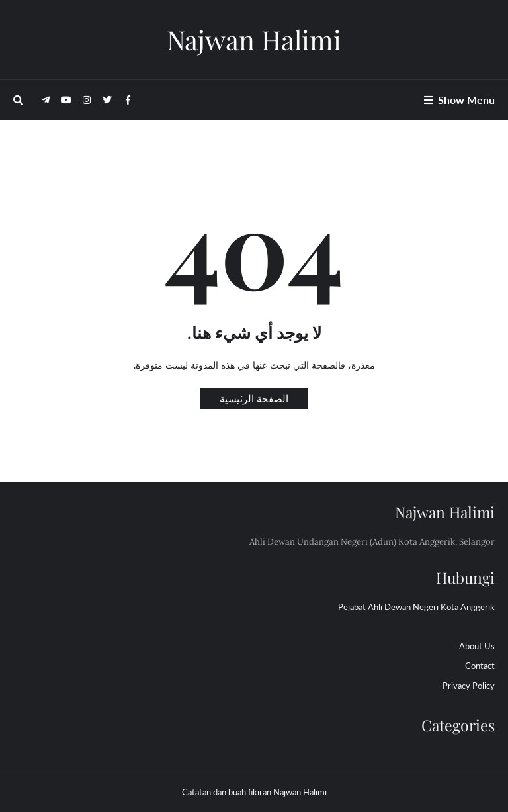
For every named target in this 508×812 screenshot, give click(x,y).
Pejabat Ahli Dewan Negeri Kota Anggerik (416, 607)
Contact (480, 666)
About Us (477, 646)
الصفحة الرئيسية (254, 398)
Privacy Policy (469, 686)
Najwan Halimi (254, 39)
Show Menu (466, 100)
